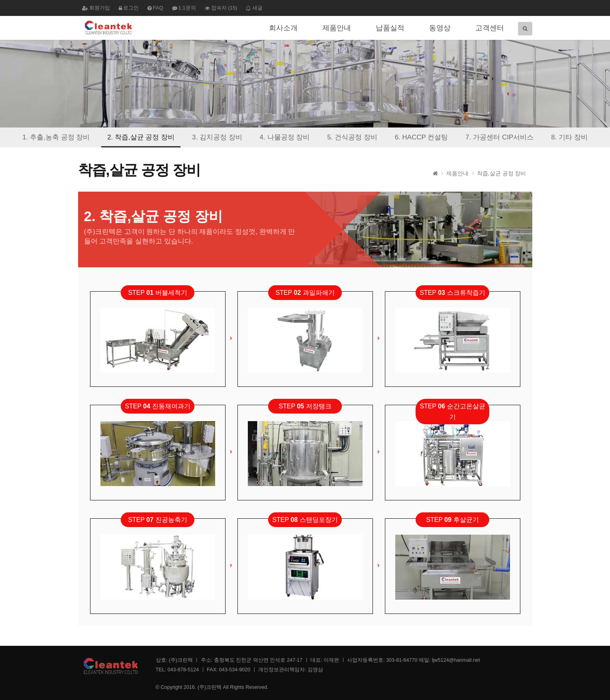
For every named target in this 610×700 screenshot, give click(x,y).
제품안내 (337, 28)
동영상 (440, 28)
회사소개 (283, 28)
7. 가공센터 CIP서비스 (499, 137)
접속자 (221, 8)
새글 (254, 8)
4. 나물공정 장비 (285, 137)
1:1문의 (184, 8)
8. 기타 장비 (569, 137)
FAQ (155, 8)
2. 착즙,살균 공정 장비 (141, 137)
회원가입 (96, 8)
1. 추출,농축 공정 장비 (56, 137)
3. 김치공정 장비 (217, 137)
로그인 (129, 8)
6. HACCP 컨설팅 (422, 137)
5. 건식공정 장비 (352, 137)
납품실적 (390, 28)
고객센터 (490, 28)
